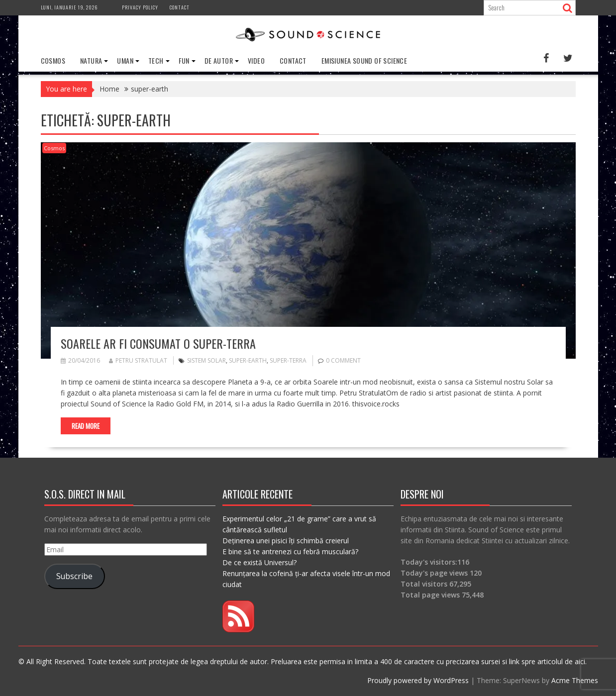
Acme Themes (575, 680)
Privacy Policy (140, 7)
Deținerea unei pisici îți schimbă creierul (286, 541)
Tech (156, 60)
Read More (86, 426)
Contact (180, 7)
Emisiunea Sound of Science (364, 60)
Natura (91, 60)
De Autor (219, 60)
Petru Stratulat (138, 360)
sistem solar (206, 360)
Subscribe (74, 576)
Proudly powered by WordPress (418, 680)
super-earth (248, 360)
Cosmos (53, 60)
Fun (184, 60)
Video (256, 60)
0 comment (343, 360)
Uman (125, 60)
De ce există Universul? (259, 562)
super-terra (288, 360)
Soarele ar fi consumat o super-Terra (158, 343)
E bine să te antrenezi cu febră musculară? (290, 551)
